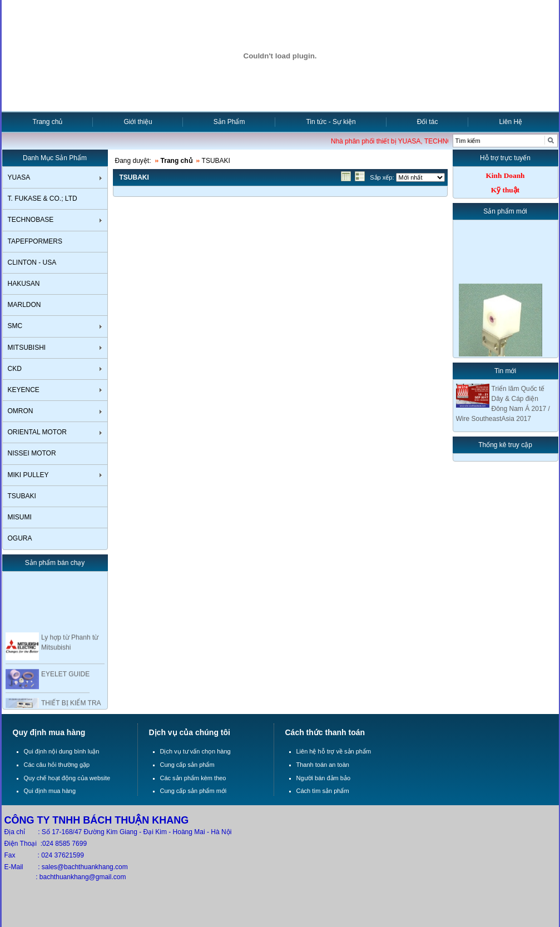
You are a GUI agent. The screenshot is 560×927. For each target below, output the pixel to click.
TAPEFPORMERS (35, 241)
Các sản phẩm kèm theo (193, 778)
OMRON (21, 411)
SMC (15, 326)
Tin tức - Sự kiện (331, 122)
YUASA (19, 177)
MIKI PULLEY (28, 475)
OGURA (20, 538)
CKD (15, 369)
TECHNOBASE (31, 220)
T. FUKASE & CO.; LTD (43, 199)
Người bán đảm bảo (324, 778)
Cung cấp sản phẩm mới (194, 791)
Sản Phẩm (229, 122)
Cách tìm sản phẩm (323, 791)
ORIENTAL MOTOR (37, 432)
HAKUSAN (24, 284)
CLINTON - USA (32, 262)
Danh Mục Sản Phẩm (55, 158)
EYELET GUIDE (65, 676)
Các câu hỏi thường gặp (57, 765)
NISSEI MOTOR (32, 453)
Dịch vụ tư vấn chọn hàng (195, 751)
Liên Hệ (511, 122)
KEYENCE (24, 390)
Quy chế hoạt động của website (67, 778)
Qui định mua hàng (50, 791)
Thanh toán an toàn (323, 765)
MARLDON (24, 305)
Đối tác (428, 122)
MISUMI (20, 517)
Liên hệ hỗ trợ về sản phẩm (334, 751)
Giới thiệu (138, 122)
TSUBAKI (22, 496)
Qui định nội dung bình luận (62, 751)
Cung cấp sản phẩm (187, 765)
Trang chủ (48, 122)
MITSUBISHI (27, 348)
